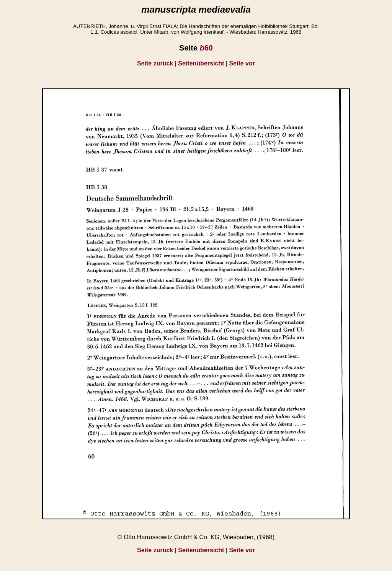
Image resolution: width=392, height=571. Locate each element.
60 (206, 48)
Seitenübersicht (201, 63)
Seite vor (242, 63)
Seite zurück (155, 63)
